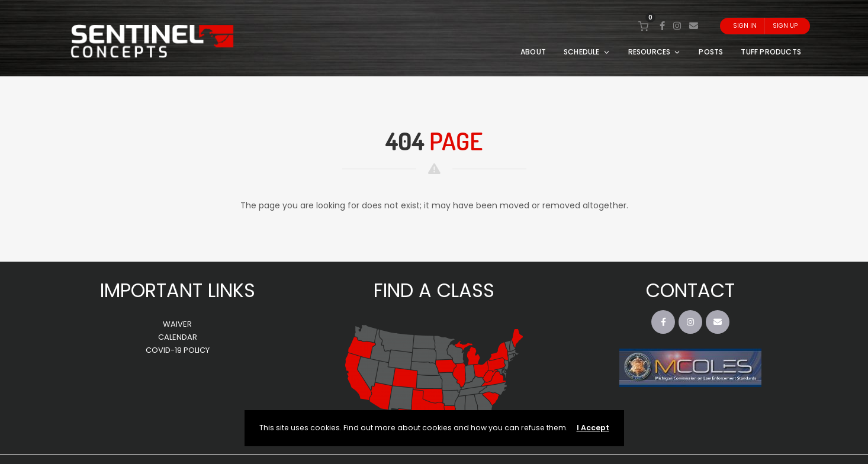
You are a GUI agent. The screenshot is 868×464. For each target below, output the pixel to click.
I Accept (593, 428)
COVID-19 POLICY (178, 350)
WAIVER (177, 324)
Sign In (745, 26)
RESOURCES (655, 52)
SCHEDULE (587, 52)
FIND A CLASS (434, 290)
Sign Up (785, 26)
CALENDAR (178, 337)
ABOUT (533, 52)
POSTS (711, 52)
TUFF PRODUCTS (771, 52)
